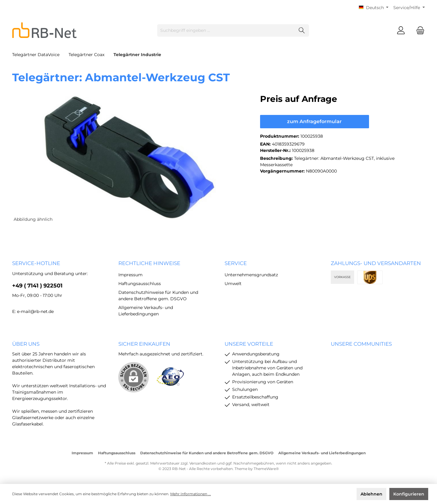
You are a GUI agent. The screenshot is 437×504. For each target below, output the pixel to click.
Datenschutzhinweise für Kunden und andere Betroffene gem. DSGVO (207, 453)
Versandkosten (203, 463)
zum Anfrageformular (314, 121)
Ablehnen (371, 494)
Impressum (130, 275)
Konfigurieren (409, 494)
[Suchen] (302, 30)
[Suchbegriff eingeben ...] (226, 30)
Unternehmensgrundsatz (251, 275)
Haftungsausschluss (140, 284)
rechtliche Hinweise (149, 263)
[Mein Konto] (401, 30)
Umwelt (233, 284)
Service (236, 263)
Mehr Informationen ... (191, 494)
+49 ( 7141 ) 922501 (37, 286)
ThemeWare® (266, 469)
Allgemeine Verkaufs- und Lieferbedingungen (322, 453)
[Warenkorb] (418, 30)
